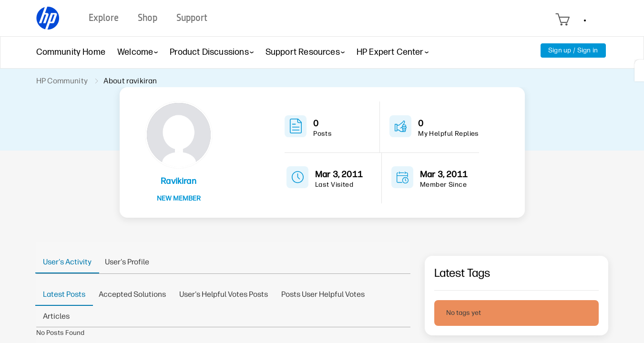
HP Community (62, 81)
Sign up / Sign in (573, 50)
